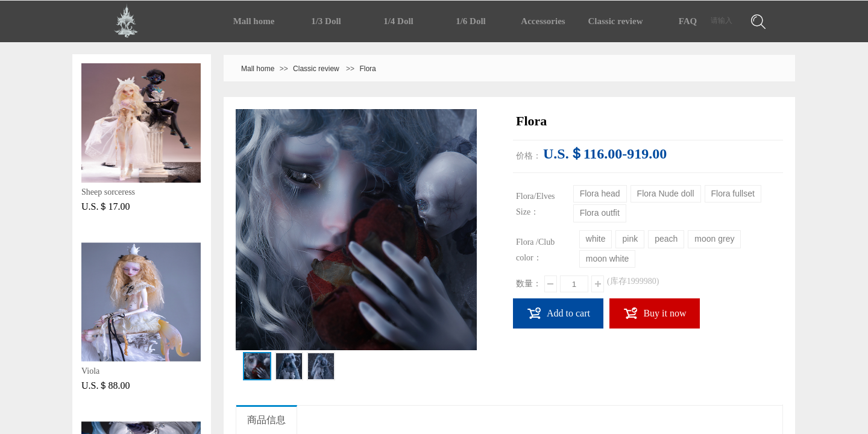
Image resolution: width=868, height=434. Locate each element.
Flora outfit (600, 213)
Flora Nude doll (666, 193)
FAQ (688, 21)
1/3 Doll (326, 21)
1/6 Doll (471, 21)
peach (666, 239)
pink (630, 239)
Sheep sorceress (108, 192)
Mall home (254, 21)
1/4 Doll (398, 21)
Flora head (600, 193)
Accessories (543, 21)
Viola (90, 371)
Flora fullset (733, 193)
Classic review (616, 21)
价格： (529, 156)
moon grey (714, 239)
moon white (608, 259)
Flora (367, 69)
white (596, 239)
